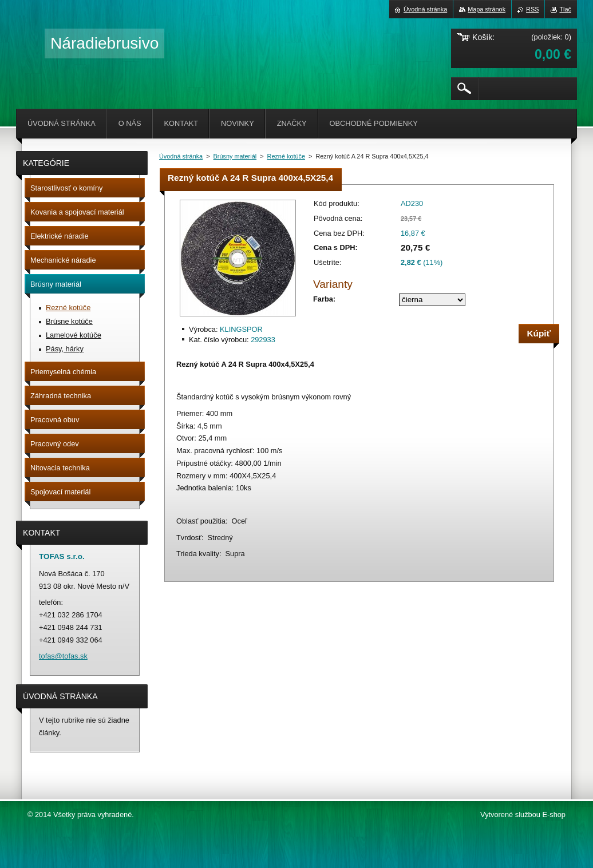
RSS (532, 9)
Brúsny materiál (235, 156)
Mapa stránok (487, 9)
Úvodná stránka (181, 156)
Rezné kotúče (286, 156)
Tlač (565, 9)
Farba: (324, 299)
